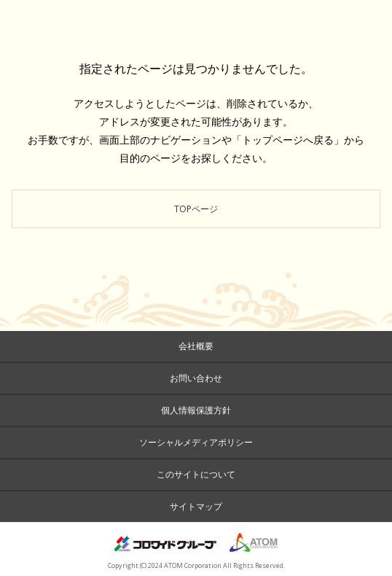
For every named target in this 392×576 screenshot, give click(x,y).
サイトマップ (196, 506)
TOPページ (196, 209)
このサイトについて (196, 474)
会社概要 (196, 346)
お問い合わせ (196, 378)
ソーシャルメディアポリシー (196, 442)
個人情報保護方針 (196, 410)
